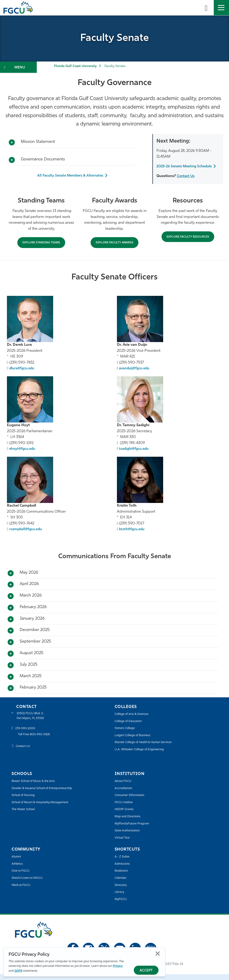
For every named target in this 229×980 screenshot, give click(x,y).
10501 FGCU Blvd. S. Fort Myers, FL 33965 (33, 723)
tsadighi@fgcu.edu (135, 455)
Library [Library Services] (120, 898)
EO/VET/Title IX (172, 970)
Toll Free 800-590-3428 (37, 742)
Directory (122, 891)
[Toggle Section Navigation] (18, 67)
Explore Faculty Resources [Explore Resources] (188, 243)
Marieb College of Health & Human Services (148, 748)
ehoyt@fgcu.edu (23, 455)
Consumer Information (133, 801)
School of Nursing (25, 801)
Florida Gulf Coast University (75, 66)
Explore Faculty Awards (114, 249)
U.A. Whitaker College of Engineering (144, 755)
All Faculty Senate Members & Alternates (70, 176)
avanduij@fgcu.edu (135, 374)
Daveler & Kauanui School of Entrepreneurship (48, 794)
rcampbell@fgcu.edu (27, 535)
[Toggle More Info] (12, 143)
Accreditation (125, 794)
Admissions (124, 870)
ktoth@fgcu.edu (133, 535)
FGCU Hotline (125, 808)
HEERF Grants (126, 815)
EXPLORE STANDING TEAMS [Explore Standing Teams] (41, 249)
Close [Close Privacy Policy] (158, 954)
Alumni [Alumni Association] (17, 863)
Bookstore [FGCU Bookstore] (123, 877)
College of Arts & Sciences (135, 720)
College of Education (131, 727)
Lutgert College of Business (136, 741)
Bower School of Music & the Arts (38, 787)
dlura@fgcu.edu (23, 374)
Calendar (122, 884)
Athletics (18, 870)
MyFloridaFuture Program (135, 829)
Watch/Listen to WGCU (30, 884)
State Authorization (130, 837)
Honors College (127, 734)
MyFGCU (122, 905)
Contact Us (186, 182)
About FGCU (125, 787)
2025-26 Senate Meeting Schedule (178, 169)
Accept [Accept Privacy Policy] (146, 971)
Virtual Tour (123, 844)
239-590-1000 (27, 736)
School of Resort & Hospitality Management (46, 808)
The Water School (25, 815)
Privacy (118, 966)
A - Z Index (123, 863)
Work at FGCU (23, 891)
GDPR (18, 971)
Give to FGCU (22, 877)
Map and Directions (130, 822)
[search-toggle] (206, 8)
